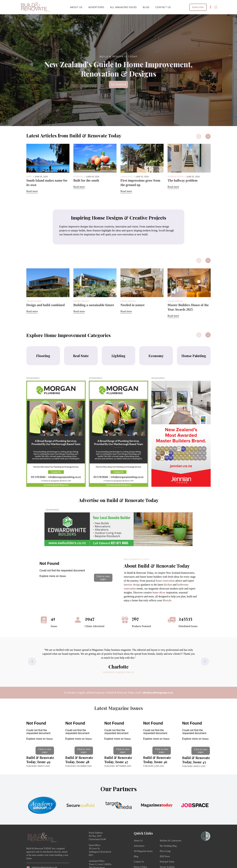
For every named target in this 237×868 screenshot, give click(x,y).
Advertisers (96, 7)
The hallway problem (183, 180)
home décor (159, 592)
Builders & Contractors (171, 841)
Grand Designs (34, 301)
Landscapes (126, 177)
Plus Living (165, 851)
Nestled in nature (132, 305)
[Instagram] (216, 7)
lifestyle (167, 600)
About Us (76, 7)
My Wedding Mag (168, 846)
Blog (146, 7)
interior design (132, 585)
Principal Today (167, 862)
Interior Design (176, 177)
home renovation (165, 581)
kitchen (168, 585)
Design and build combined (46, 305)
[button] (208, 136)
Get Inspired (118, 84)
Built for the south (86, 180)
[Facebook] (211, 7)
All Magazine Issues (123, 7)
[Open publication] (76, 570)
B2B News (165, 856)
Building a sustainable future (94, 305)
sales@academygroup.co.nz (158, 693)
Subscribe (198, 7)
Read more (32, 191)
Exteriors (78, 177)
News (29, 177)
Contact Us (163, 7)
